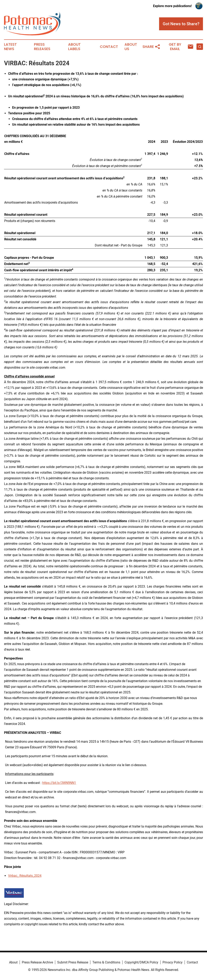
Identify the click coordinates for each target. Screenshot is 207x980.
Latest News (10, 47)
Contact (109, 47)
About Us (131, 47)
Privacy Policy (173, 962)
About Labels (74, 47)
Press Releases (42, 47)
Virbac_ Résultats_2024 (25, 876)
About (13, 962)
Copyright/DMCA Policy (141, 962)
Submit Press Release (73, 962)
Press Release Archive (37, 962)
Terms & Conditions (106, 962)
